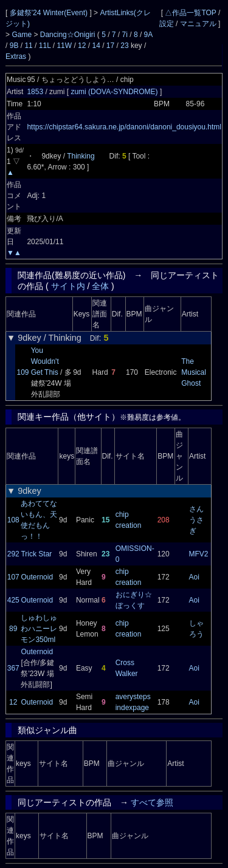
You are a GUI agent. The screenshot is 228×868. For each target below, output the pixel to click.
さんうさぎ (196, 520)
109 (22, 372)
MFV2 (199, 554)
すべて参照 (152, 802)
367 (13, 668)
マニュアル (198, 24)
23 (124, 46)
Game (22, 35)
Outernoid (37, 577)
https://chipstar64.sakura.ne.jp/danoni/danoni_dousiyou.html (124, 127)
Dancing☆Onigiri (69, 35)
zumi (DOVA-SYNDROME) (115, 92)
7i (125, 35)
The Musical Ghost (194, 372)
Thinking (81, 156)
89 (13, 629)
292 (13, 554)
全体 (100, 286)
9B (14, 46)
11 (28, 46)
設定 (167, 24)
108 (13, 520)
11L (45, 46)
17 (110, 46)
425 (13, 600)
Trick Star (36, 554)
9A (148, 35)
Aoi (194, 577)
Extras (16, 56)
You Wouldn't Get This (45, 361)
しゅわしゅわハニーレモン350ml (39, 629)
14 (96, 46)
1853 (35, 92)
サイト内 (68, 286)
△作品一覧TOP (190, 13)
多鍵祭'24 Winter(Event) (50, 13)
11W (64, 46)
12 (82, 46)
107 (13, 577)
